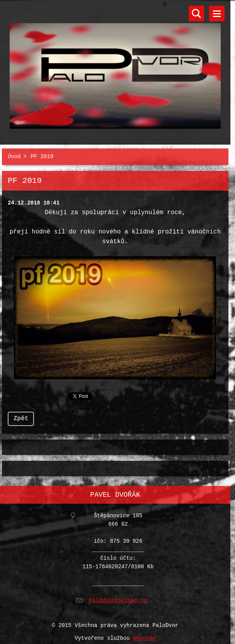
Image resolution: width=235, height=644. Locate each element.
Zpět (21, 416)
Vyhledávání (196, 14)
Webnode (145, 634)
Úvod (14, 155)
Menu (217, 14)
